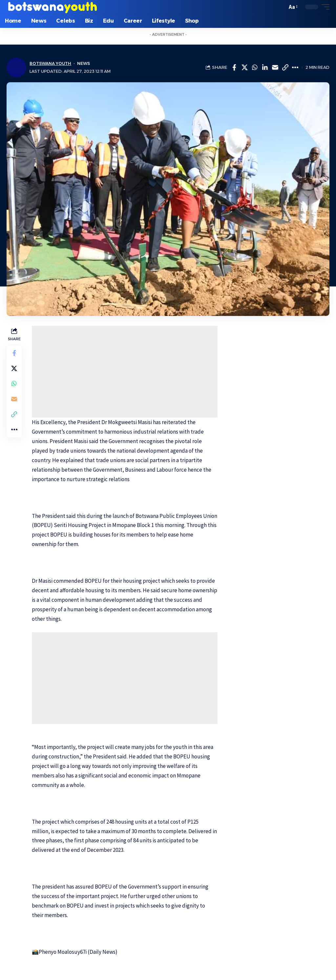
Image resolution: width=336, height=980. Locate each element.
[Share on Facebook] (234, 68)
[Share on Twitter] (244, 68)
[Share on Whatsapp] (255, 68)
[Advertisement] (125, 372)
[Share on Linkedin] (265, 68)
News (84, 64)
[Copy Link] (285, 68)
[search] (281, 7)
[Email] (275, 68)
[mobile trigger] (324, 7)
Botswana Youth (51, 64)
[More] (295, 68)
